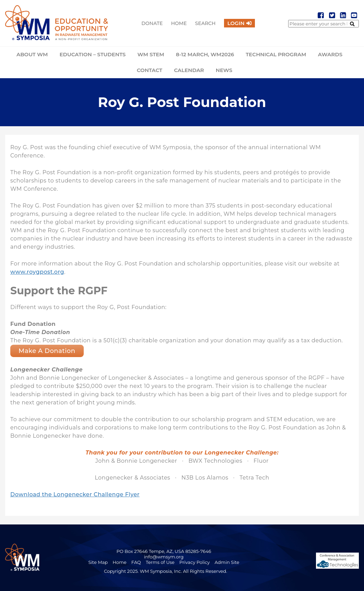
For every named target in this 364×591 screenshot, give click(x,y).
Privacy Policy (195, 562)
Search (206, 23)
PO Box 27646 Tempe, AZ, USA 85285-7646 (164, 551)
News (224, 70)
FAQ (136, 562)
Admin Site (227, 562)
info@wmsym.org (164, 557)
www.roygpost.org (37, 272)
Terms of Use (160, 562)
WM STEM (151, 54)
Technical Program (276, 54)
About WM (32, 54)
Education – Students (92, 54)
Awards (330, 54)
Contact (150, 70)
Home (179, 23)
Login (236, 23)
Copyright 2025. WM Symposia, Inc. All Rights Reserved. (166, 571)
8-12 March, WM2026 (205, 54)
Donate (152, 23)
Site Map (98, 562)
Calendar (189, 70)
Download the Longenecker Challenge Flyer (75, 494)
